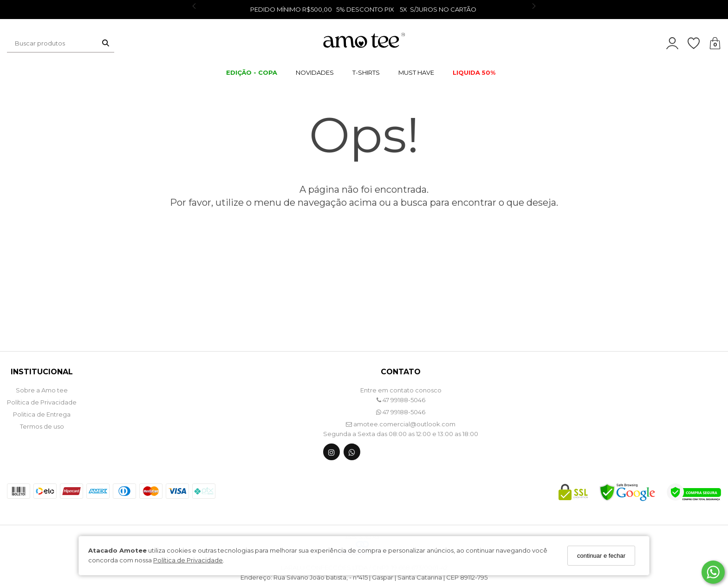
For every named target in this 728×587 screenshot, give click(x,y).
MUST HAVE (416, 72)
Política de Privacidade (188, 560)
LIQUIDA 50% (474, 72)
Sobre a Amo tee (42, 390)
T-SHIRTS (366, 72)
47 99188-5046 (401, 400)
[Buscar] (106, 43)
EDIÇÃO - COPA (252, 72)
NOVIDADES (315, 72)
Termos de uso (42, 426)
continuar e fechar (601, 556)
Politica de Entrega (42, 414)
